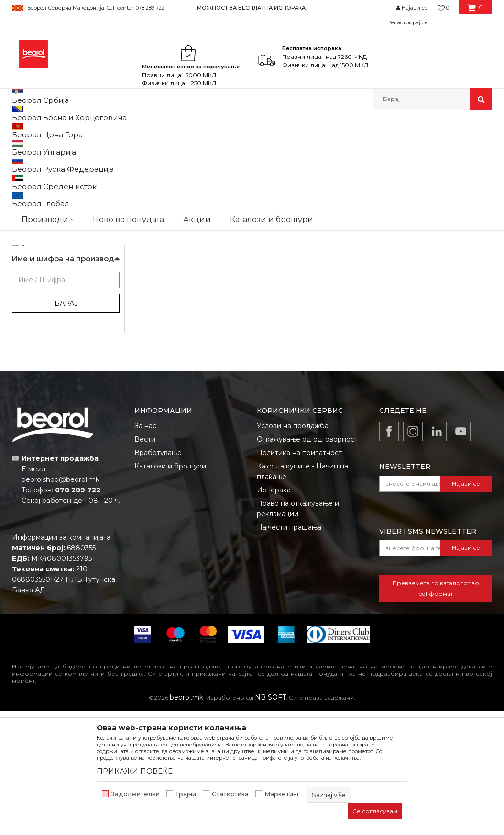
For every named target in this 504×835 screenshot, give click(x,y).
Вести (145, 564)
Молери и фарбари (50, 298)
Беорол (33, 206)
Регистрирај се (408, 22)
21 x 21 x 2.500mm (48, 240)
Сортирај (264, 162)
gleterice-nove (43, 367)
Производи (54, 130)
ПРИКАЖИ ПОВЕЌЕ (135, 771)
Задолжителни (135, 794)
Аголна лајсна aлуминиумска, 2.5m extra (175, 321)
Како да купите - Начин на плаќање (302, 596)
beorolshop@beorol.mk (60, 604)
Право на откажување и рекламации (298, 633)
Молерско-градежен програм (125, 130)
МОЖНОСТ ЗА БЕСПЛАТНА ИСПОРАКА (251, 8)
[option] (252, 7)
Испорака (274, 614)
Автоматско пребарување (197, 162)
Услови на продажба (293, 550)
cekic (29, 355)
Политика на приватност (299, 577)
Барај (66, 428)
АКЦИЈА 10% (39, 344)
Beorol (21, 130)
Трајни (186, 794)
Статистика (230, 794)
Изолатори (38, 286)
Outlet (31, 332)
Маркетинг (282, 794)
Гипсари (33, 275)
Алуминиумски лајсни (49, 169)
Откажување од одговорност (307, 564)
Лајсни (188, 130)
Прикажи (380, 162)
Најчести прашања (289, 652)
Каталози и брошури (170, 590)
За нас (145, 550)
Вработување (158, 577)
